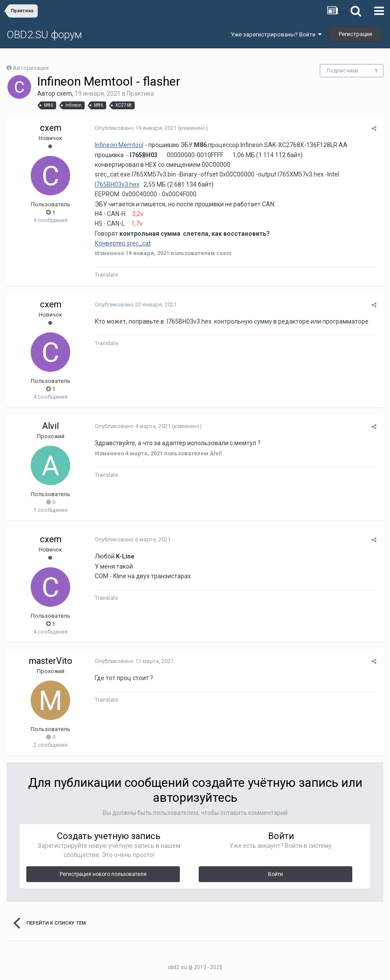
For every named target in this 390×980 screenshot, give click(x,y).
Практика (140, 94)
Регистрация (355, 34)
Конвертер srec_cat (122, 243)
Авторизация (31, 68)
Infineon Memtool (119, 145)
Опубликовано (135, 128)
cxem (64, 94)
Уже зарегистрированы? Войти (276, 34)
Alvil (50, 426)
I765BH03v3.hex (117, 184)
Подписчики (342, 71)
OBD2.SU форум (44, 35)
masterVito (51, 661)
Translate (106, 275)
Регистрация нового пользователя (103, 874)
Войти (276, 874)
